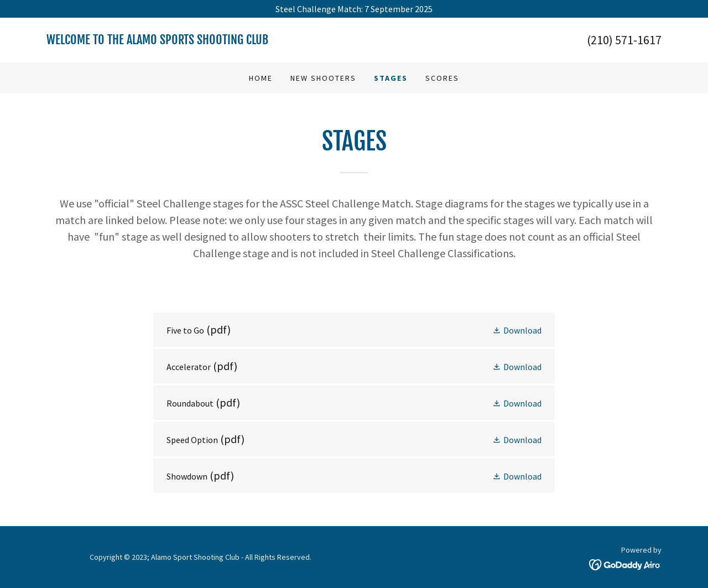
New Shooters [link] (323, 78)
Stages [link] (391, 78)
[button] (517, 330)
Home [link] (261, 78)
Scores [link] (442, 78)
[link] (200, 41)
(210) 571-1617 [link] (624, 40)
